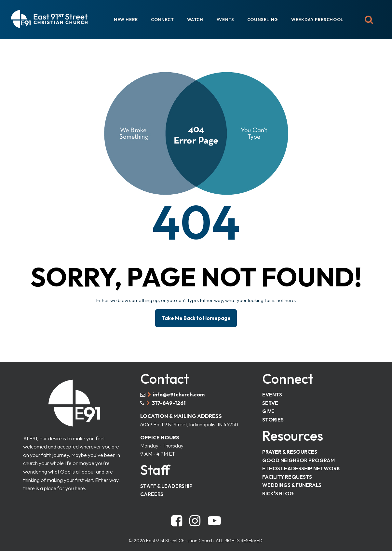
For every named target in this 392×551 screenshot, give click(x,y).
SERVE (270, 400)
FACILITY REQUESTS (287, 475)
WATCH (195, 20)
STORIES (273, 417)
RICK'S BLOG (278, 491)
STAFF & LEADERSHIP (166, 484)
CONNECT (162, 20)
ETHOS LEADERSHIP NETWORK (301, 466)
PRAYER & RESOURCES (290, 449)
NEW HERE (126, 20)
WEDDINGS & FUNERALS (292, 483)
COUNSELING (263, 20)
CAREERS (152, 493)
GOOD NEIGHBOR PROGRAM (298, 458)
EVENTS (225, 20)
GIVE (268, 408)
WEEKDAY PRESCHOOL (317, 20)
